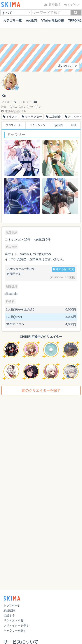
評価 (74, 125)
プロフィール (14, 125)
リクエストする (13, 620)
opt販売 (31, 20)
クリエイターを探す (16, 625)
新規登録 (9, 610)
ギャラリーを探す (15, 630)
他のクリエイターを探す (41, 390)
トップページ (12, 605)
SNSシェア (68, 66)
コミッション (38, 125)
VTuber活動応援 (53, 20)
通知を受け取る (64, 269)
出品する (9, 615)
